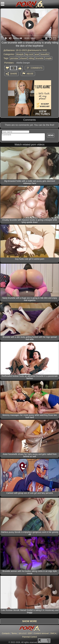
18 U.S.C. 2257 (25, 633)
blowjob (20, 54)
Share (14, 73)
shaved (23, 58)
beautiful (45, 54)
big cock (29, 54)
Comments (37, 68)
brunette (40, 58)
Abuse (30, 73)
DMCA (53, 633)
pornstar (14, 58)
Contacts (6, 633)
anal (37, 54)
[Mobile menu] (3, 4)
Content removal (41, 633)
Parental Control (29, 637)
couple (48, 58)
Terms (14, 633)
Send (51, 135)
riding (31, 58)
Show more (29, 621)
